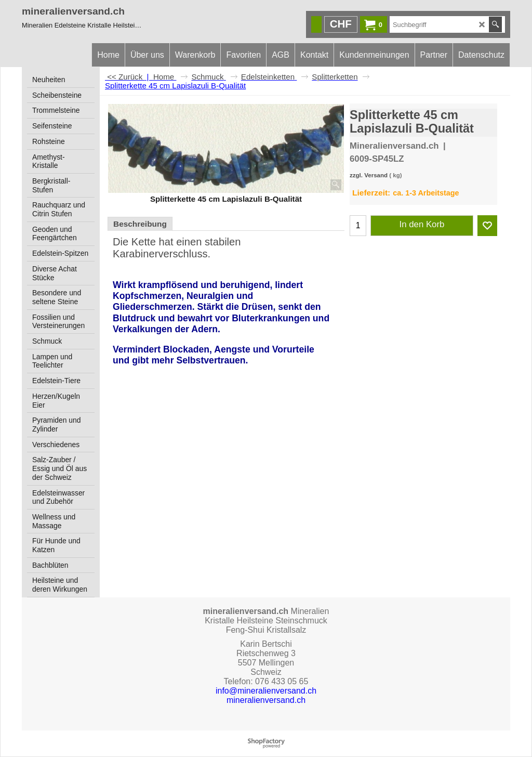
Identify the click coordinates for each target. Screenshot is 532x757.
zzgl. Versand (369, 175)
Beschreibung (140, 224)
